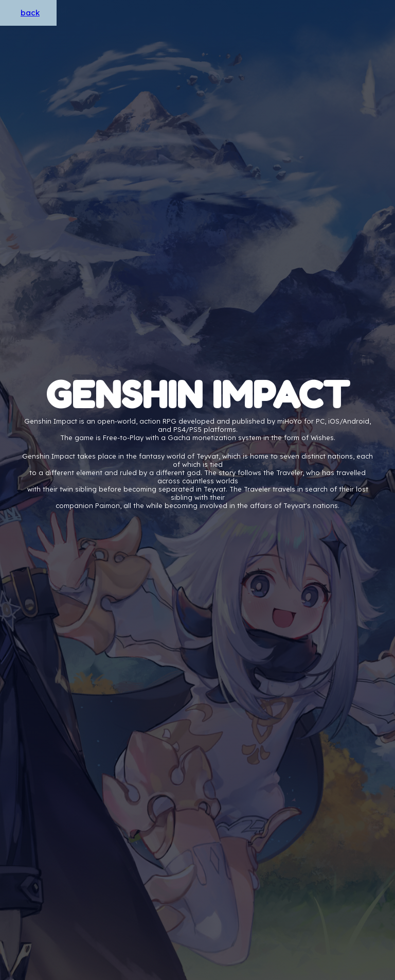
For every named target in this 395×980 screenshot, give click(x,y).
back (30, 13)
